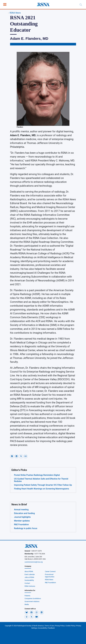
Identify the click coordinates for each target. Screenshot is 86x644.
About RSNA (29, 572)
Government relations (32, 602)
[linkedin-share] (17, 456)
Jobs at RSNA (29, 577)
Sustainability (29, 580)
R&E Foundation (51, 583)
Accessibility (42, 628)
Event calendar (30, 574)
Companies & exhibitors (33, 599)
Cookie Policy (70, 626)
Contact (27, 583)
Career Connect (50, 572)
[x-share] (21, 456)
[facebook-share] (12, 456)
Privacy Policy (60, 626)
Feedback (51, 628)
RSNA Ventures (30, 586)
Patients (27, 596)
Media (27, 604)
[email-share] (25, 456)
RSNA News (15, 13)
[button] (27, 612)
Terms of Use (49, 626)
